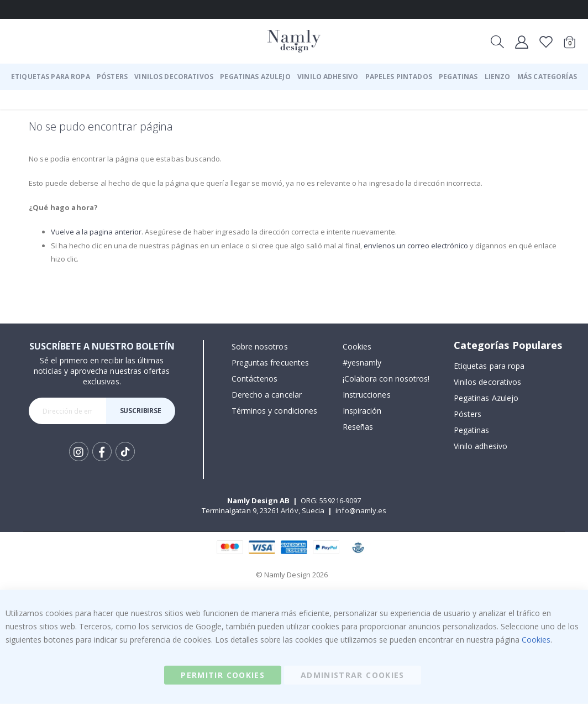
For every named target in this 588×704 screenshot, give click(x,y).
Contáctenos (255, 379)
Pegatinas (472, 430)
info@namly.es (361, 510)
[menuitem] (51, 77)
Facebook (102, 452)
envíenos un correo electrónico (439, 245)
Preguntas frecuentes (270, 363)
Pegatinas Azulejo (486, 398)
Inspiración (362, 411)
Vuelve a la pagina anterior (98, 231)
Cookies (357, 346)
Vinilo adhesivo (481, 446)
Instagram (79, 452)
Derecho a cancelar (267, 395)
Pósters (468, 414)
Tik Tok (125, 452)
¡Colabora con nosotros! (386, 379)
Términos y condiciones (274, 411)
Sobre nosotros (260, 346)
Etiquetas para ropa (489, 366)
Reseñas (358, 427)
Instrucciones (367, 395)
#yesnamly (362, 363)
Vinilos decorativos (487, 382)
